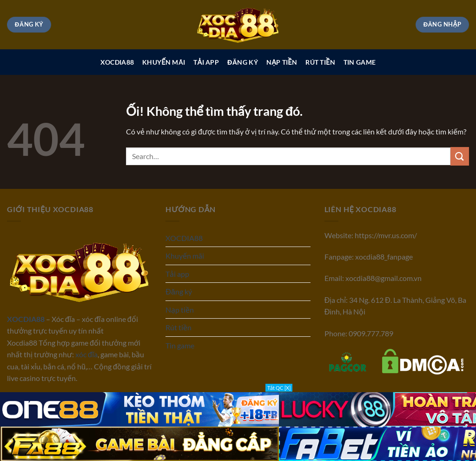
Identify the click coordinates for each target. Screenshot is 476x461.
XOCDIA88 (117, 62)
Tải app (206, 62)
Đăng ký (243, 62)
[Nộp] (460, 156)
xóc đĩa (86, 354)
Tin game (360, 62)
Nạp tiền (282, 62)
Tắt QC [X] (279, 388)
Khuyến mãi (164, 62)
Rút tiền (320, 62)
